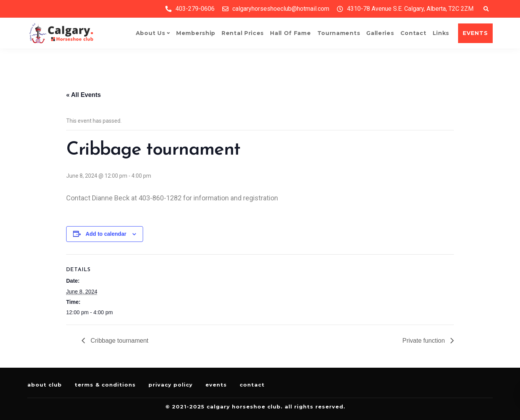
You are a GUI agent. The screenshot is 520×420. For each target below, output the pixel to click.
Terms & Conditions (105, 385)
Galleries (380, 33)
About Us (151, 33)
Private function (424, 341)
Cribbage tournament (119, 341)
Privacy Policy (171, 385)
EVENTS (475, 33)
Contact (413, 33)
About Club (45, 385)
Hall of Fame (290, 33)
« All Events (83, 95)
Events (216, 385)
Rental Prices (243, 33)
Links (441, 33)
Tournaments (339, 33)
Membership (196, 33)
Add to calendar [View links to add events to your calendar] (106, 234)
